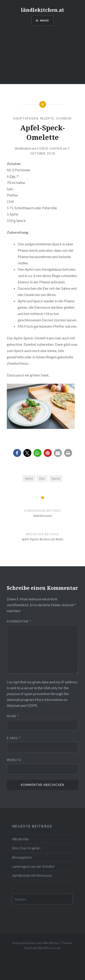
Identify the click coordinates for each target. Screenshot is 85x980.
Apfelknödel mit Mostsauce (32, 875)
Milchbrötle (21, 839)
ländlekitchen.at (42, 10)
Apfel (29, 478)
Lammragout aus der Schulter (33, 866)
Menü (45, 20)
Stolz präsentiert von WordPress (36, 943)
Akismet (13, 699)
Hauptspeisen (26, 118)
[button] (17, 453)
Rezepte (47, 118)
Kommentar (19, 621)
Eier (13, 176)
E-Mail (14, 738)
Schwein (64, 118)
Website (14, 760)
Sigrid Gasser (50, 148)
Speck (56, 478)
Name (13, 716)
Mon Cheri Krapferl (26, 848)
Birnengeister (22, 857)
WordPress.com (49, 948)
